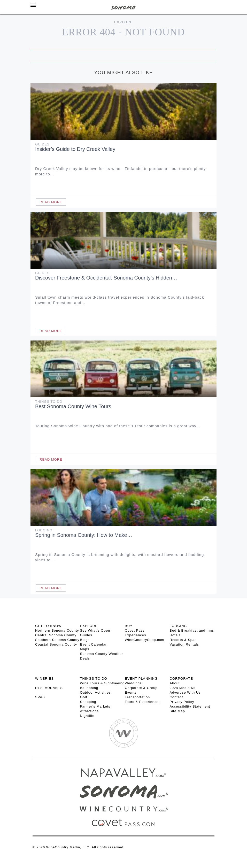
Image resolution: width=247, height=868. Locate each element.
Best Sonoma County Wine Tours (73, 406)
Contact (176, 697)
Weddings (133, 683)
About (175, 683)
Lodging (44, 530)
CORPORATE (181, 679)
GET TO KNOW (48, 626)
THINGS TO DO (94, 679)
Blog (84, 640)
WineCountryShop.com (145, 640)
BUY (129, 626)
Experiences (136, 635)
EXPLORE (89, 626)
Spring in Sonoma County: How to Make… (84, 535)
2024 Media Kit (183, 688)
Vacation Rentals (184, 644)
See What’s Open (95, 630)
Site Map (177, 711)
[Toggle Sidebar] (33, 5)
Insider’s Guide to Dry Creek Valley (75, 149)
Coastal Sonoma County (56, 644)
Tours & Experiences (143, 702)
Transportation (137, 697)
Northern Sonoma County (57, 630)
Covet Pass (135, 630)
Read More (51, 202)
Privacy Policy (182, 702)
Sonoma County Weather (102, 654)
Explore (124, 22)
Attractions (89, 711)
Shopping (88, 702)
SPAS (40, 697)
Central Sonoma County (56, 635)
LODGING (178, 626)
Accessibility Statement (190, 706)
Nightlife (87, 716)
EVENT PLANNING (141, 679)
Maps (85, 649)
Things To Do (49, 402)
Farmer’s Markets (95, 706)
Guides (42, 144)
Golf (84, 697)
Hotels (175, 635)
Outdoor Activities (95, 692)
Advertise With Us (185, 692)
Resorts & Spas (183, 640)
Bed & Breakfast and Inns (192, 630)
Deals (85, 658)
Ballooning (89, 688)
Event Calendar (94, 644)
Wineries (44, 679)
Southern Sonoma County (57, 640)
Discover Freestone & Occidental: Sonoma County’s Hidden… (106, 278)
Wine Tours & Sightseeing (102, 683)
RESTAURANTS (49, 688)
